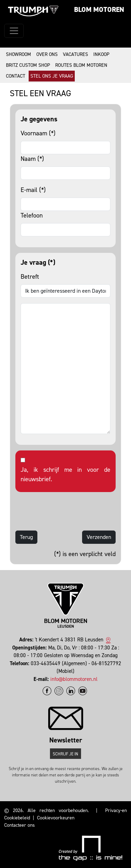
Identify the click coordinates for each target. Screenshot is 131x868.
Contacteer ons (20, 825)
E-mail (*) (33, 190)
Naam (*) (32, 159)
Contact (16, 76)
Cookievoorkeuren (56, 818)
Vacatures (75, 54)
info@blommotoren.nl (74, 679)
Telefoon (32, 215)
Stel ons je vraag (52, 76)
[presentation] (68, 511)
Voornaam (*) (38, 133)
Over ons (47, 54)
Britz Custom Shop (28, 65)
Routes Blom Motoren (81, 65)
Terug (26, 537)
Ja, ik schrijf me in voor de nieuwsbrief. (65, 474)
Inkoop (101, 54)
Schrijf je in (65, 754)
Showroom (19, 54)
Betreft (30, 277)
